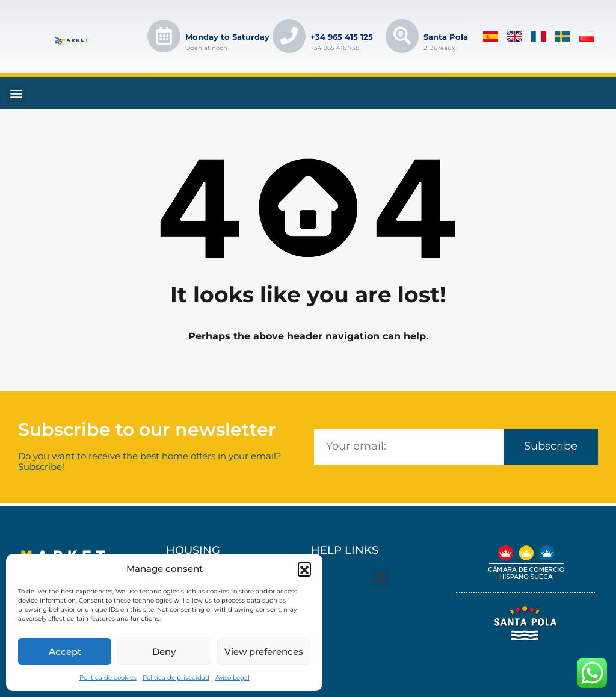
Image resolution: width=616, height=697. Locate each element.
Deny (164, 652)
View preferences (264, 652)
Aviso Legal (233, 677)
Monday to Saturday (228, 37)
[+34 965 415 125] (289, 36)
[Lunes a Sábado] (164, 36)
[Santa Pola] (402, 36)
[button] (304, 569)
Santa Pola (446, 37)
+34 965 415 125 (342, 37)
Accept (65, 652)
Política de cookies (108, 677)
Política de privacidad (176, 677)
